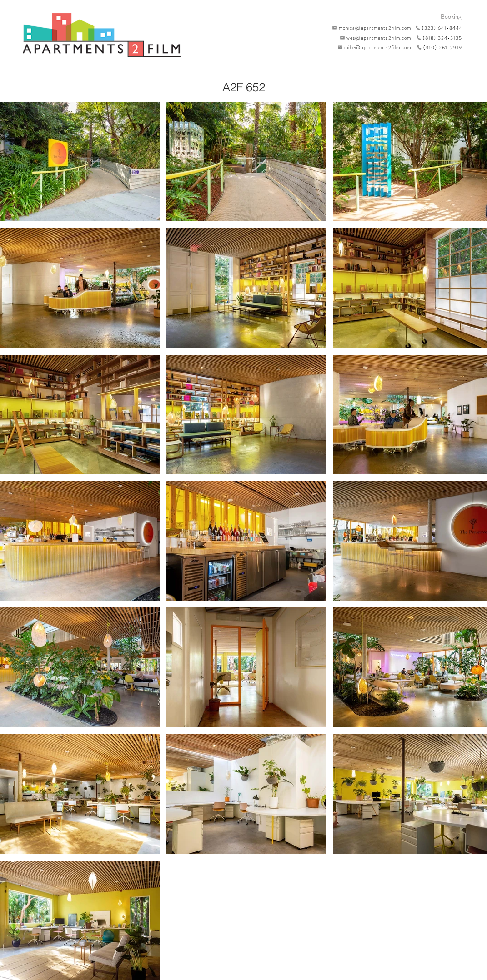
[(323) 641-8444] (437, 28)
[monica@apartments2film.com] (370, 28)
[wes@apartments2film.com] (374, 38)
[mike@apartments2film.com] (373, 47)
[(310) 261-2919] (437, 47)
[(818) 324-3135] (437, 38)
